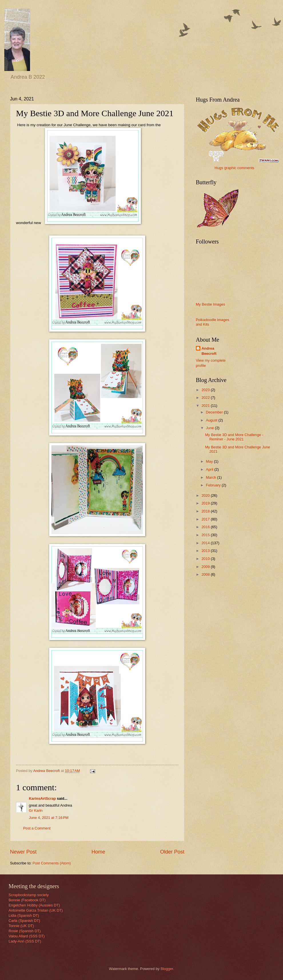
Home (98, 852)
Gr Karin (36, 810)
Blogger (167, 969)
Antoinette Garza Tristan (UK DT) (36, 910)
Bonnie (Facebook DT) (27, 900)
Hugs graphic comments (235, 168)
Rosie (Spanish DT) (25, 931)
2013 (206, 551)
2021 (206, 406)
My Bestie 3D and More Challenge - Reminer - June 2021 (234, 437)
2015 (206, 535)
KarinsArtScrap (42, 798)
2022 (206, 398)
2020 (206, 495)
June (210, 428)
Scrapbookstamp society (29, 895)
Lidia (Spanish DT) (24, 915)
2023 (206, 390)
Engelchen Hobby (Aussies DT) (34, 905)
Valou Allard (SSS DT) (27, 936)
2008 (206, 574)
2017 (206, 519)
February (214, 485)
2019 (206, 503)
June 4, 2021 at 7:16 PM (49, 818)
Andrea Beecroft (209, 351)
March (211, 477)
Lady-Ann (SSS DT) (25, 941)
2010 (206, 559)
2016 (206, 527)
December (215, 412)
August (212, 420)
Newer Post (23, 852)
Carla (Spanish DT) (24, 921)
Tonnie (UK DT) (21, 926)
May (210, 461)
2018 (206, 511)
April (210, 469)
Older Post (172, 852)
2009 (206, 567)
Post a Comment (37, 828)
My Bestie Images (210, 304)
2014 (206, 543)
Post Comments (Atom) (52, 863)
